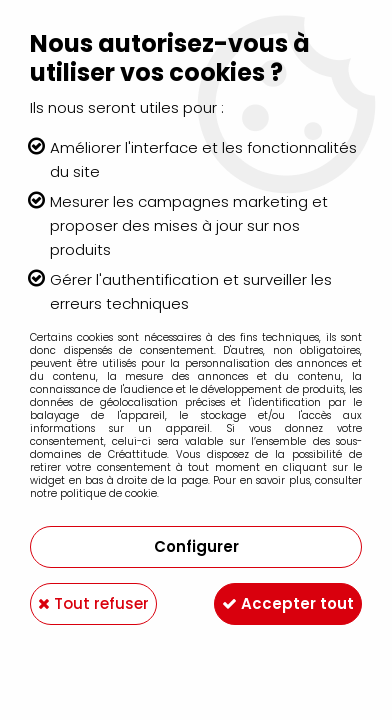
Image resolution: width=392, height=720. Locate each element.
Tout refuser (93, 603)
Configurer (196, 546)
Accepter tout (288, 603)
